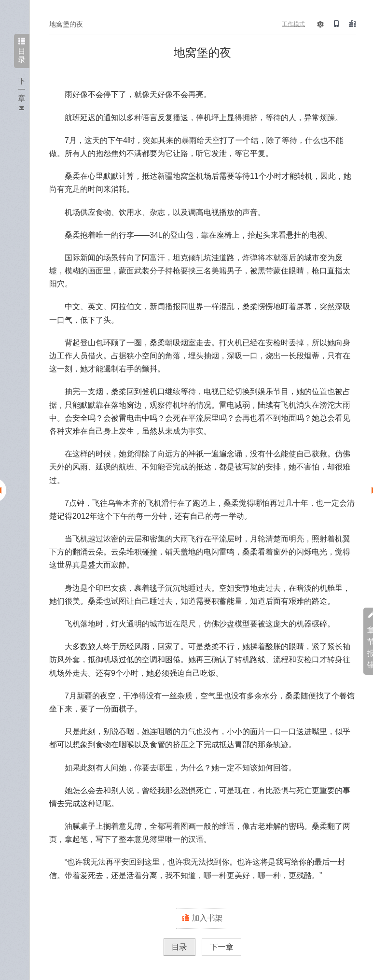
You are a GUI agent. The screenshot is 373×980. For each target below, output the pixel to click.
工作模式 (293, 24)
